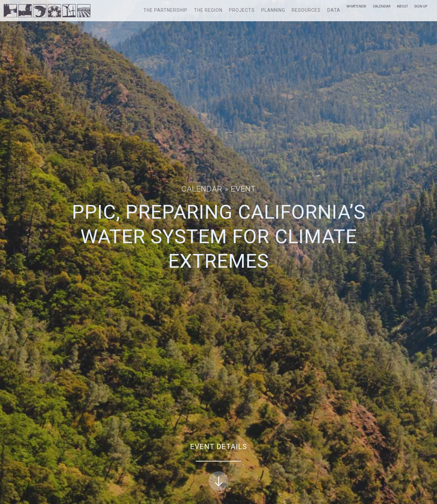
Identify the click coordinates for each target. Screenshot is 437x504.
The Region (208, 10)
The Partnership (165, 10)
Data (334, 10)
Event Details (218, 467)
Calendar (381, 6)
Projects (242, 10)
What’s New (356, 6)
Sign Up (421, 6)
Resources (306, 10)
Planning (273, 10)
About (402, 6)
